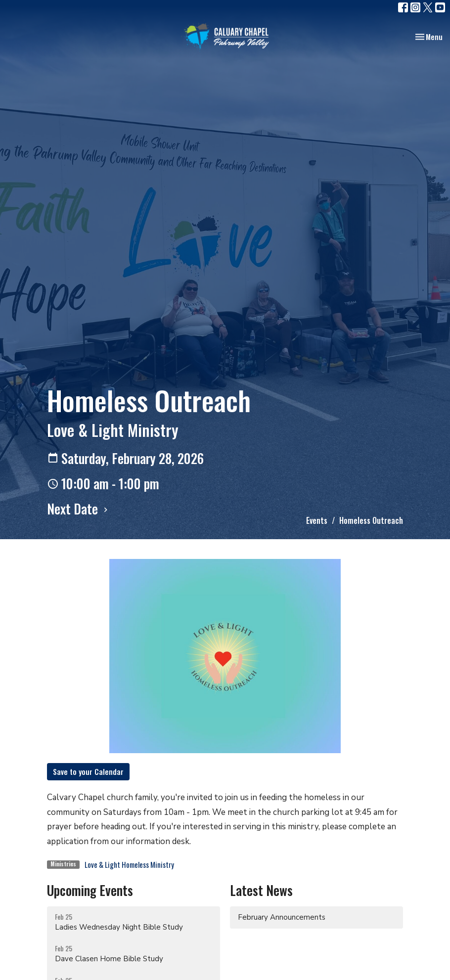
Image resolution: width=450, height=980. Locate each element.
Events (317, 520)
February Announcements (282, 917)
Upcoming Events (90, 890)
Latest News (261, 890)
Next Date (79, 509)
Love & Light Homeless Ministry (129, 864)
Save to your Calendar (88, 771)
